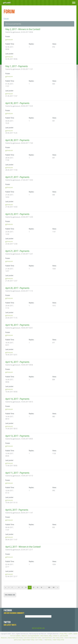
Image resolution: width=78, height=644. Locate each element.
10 (26, 587)
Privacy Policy (63, 634)
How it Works (44, 636)
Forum (6, 19)
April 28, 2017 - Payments (17, 140)
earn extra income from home (33, 638)
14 (41, 587)
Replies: (31, 44)
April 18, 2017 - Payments (17, 325)
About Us (24, 636)
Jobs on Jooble (64, 636)
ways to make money (28, 640)
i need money (48, 640)
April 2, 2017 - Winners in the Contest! (23, 547)
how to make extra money (15, 638)
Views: (54, 44)
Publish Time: (10, 44)
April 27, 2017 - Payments (17, 177)
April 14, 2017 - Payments (17, 399)
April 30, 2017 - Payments (17, 103)
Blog (50, 636)
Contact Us (56, 636)
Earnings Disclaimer (34, 636)
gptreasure (9, 40)
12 (34, 587)
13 (37, 587)
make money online (59, 640)
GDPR (70, 634)
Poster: (8, 37)
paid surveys (18, 640)
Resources (4, 638)
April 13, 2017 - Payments (17, 436)
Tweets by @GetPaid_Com (38, 628)
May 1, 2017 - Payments (17, 66)
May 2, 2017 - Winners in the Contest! (23, 29)
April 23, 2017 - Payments (17, 214)
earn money (39, 640)
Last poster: (9, 54)
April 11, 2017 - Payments (17, 473)
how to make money (70, 638)
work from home (47, 638)
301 (54, 587)
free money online (58, 638)
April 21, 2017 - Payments (17, 251)
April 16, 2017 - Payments (17, 362)
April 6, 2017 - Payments (17, 510)
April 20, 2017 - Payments (17, 288)
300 (49, 587)
